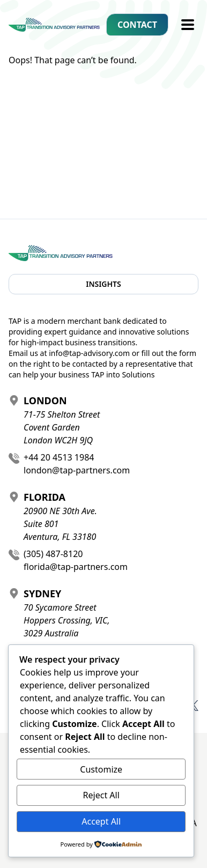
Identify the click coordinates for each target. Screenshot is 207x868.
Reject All (101, 795)
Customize (101, 769)
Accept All (101, 821)
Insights (103, 284)
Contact (137, 25)
